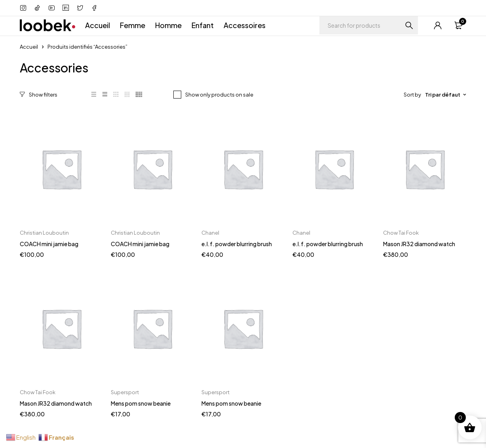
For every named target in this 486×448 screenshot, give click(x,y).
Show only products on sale (219, 95)
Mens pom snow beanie (141, 403)
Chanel (210, 232)
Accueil (29, 47)
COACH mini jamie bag (49, 243)
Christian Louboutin (44, 232)
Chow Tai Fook (401, 232)
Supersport (125, 392)
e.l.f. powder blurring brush (237, 243)
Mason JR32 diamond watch (419, 243)
